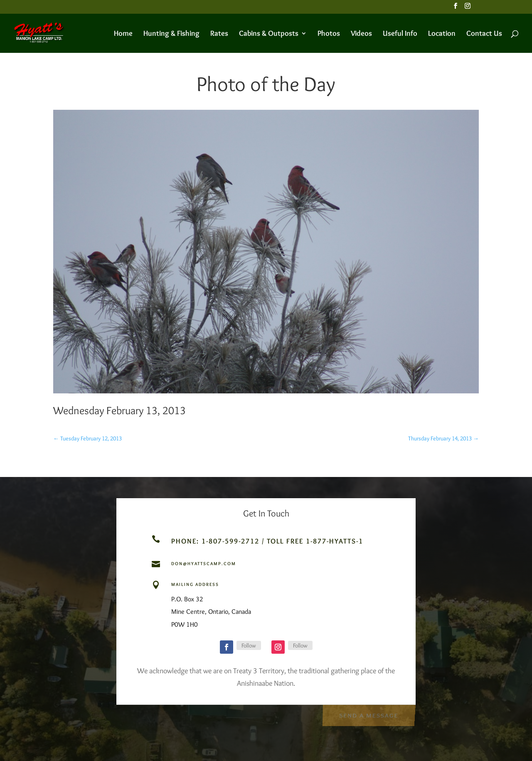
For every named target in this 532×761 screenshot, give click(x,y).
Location (442, 34)
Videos (361, 34)
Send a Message (368, 714)
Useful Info (400, 34)
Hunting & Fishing (171, 34)
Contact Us (484, 34)
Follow (249, 645)
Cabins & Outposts (269, 34)
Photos (329, 34)
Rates (219, 34)
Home (123, 34)
